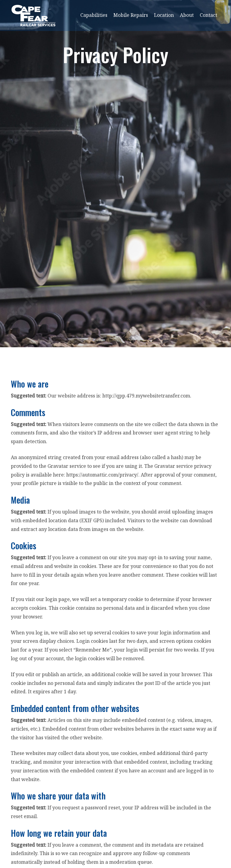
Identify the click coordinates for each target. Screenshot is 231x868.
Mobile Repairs (131, 15)
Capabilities (94, 15)
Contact (208, 15)
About (187, 15)
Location (164, 15)
